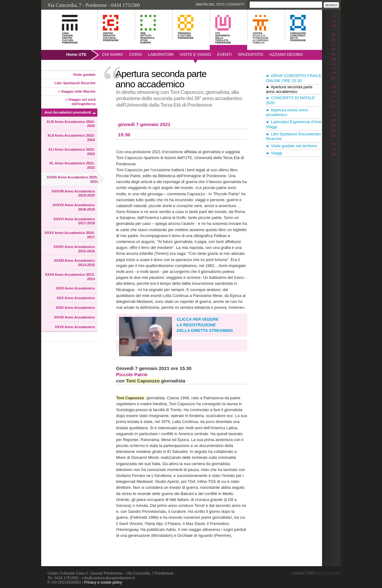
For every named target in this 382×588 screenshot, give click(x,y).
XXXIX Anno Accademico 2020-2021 (72, 179)
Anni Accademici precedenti (68, 112)
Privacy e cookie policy (103, 582)
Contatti (236, 4)
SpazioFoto (250, 54)
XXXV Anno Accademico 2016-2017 (70, 235)
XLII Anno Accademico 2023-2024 (71, 138)
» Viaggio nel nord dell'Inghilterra (80, 102)
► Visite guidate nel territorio (291, 146)
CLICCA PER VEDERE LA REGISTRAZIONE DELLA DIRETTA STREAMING (205, 325)
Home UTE (76, 54)
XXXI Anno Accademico (75, 288)
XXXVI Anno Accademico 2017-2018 (74, 221)
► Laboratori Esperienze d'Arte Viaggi (294, 124)
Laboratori (161, 54)
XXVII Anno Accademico (75, 327)
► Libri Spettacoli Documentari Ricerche (293, 136)
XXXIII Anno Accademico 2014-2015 (74, 263)
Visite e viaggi (195, 54)
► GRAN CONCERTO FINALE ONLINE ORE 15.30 (294, 78)
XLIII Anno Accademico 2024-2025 (71, 124)
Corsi (136, 54)
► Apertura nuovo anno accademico (287, 112)
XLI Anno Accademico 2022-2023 (72, 152)
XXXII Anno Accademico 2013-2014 (70, 277)
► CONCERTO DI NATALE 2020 (290, 100)
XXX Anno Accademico (76, 298)
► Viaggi (274, 153)
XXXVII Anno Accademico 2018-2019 (74, 207)
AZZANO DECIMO (286, 54)
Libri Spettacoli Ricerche (75, 83)
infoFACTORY (317, 573)
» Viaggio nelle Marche (77, 91)
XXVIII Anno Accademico (74, 317)
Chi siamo (113, 54)
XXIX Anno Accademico (75, 308)
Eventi (224, 54)
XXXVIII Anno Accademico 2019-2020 (73, 193)
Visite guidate (84, 75)
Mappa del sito (210, 4)
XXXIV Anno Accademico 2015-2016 (74, 249)
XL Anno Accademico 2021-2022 (72, 165)
